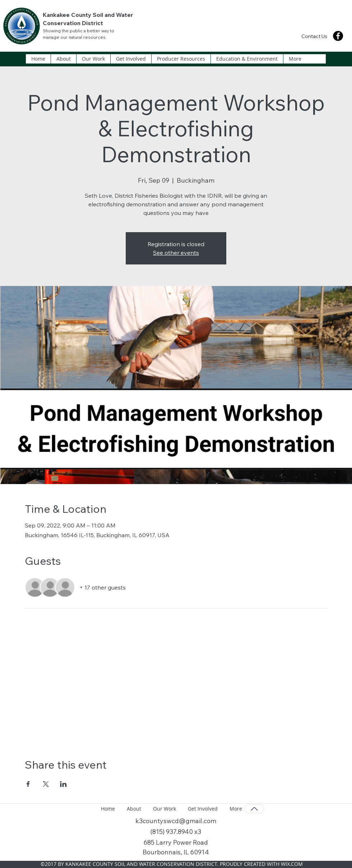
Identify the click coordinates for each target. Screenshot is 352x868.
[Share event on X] (46, 784)
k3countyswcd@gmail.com (176, 821)
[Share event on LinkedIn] (63, 784)
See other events (176, 253)
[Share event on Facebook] (28, 784)
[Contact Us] (314, 36)
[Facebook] (338, 36)
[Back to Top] (254, 809)
